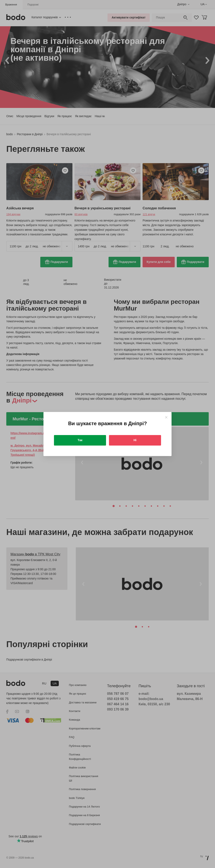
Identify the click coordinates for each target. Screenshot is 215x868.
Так (80, 440)
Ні (135, 440)
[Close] (166, 417)
